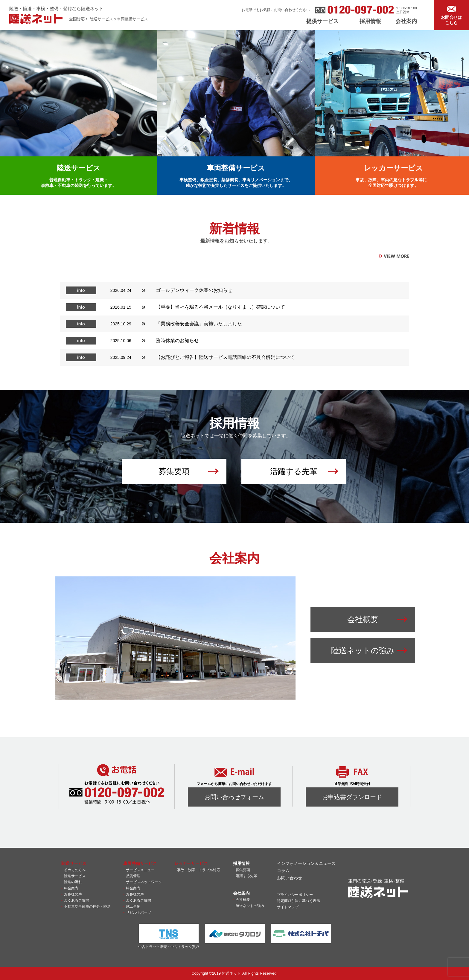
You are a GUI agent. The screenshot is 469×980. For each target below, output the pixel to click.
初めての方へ (75, 870)
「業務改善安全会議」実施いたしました (199, 324)
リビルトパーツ (138, 912)
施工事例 (133, 906)
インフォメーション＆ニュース (306, 863)
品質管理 (133, 876)
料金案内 (71, 888)
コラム (283, 871)
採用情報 (370, 21)
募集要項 (243, 870)
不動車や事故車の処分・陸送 (87, 906)
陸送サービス (75, 876)
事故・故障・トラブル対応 (199, 870)
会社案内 (406, 21)
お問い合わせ (290, 878)
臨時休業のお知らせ (177, 340)
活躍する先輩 (246, 876)
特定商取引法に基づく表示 (299, 901)
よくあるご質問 (77, 900)
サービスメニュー (140, 870)
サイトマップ (288, 907)
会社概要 (243, 900)
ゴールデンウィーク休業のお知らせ (194, 290)
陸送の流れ (73, 882)
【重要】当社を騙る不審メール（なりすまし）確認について (220, 307)
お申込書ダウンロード (352, 797)
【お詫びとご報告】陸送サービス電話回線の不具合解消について (225, 357)
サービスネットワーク (144, 882)
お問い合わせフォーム (234, 797)
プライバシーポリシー (295, 895)
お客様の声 (73, 894)
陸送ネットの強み (250, 906)
